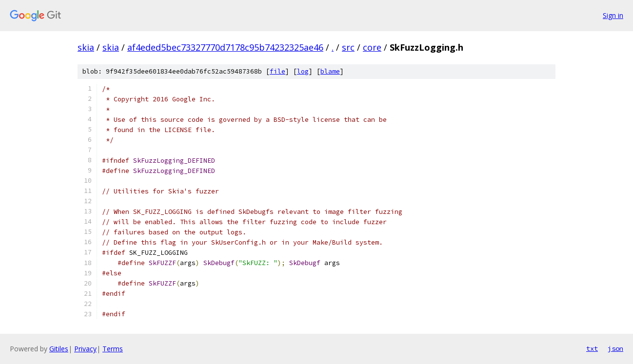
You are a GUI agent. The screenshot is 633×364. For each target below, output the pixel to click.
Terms (113, 349)
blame (330, 71)
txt (592, 348)
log (303, 71)
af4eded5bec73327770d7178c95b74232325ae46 (225, 47)
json (615, 348)
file (277, 71)
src (348, 47)
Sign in (613, 15)
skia (86, 47)
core (372, 47)
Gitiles (59, 349)
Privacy (85, 349)
